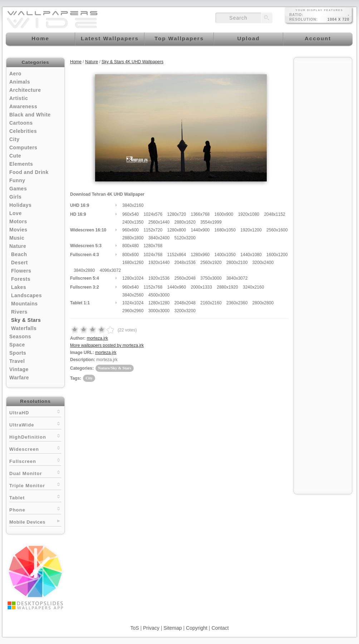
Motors (18, 221)
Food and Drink (29, 172)
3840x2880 (84, 270)
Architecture (25, 90)
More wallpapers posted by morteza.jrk (107, 345)
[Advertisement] (323, 169)
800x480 (131, 246)
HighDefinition (35, 436)
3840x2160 (133, 205)
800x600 (131, 255)
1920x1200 (251, 230)
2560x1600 (277, 230)
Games (18, 189)
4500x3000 (159, 295)
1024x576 (153, 214)
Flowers (21, 271)
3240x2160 (253, 287)
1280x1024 (133, 278)
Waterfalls (24, 328)
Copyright (197, 628)
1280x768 (153, 246)
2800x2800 (263, 303)
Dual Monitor (35, 473)
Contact (220, 628)
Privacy (151, 628)
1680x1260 (133, 263)
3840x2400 (159, 238)
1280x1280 (159, 303)
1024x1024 (133, 303)
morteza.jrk (97, 338)
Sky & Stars (26, 320)
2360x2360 (237, 303)
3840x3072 (237, 278)
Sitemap (173, 628)
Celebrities (23, 131)
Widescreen (35, 448)
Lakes (19, 287)
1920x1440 (159, 263)
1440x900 (200, 230)
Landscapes (26, 295)
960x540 (131, 214)
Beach (19, 254)
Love (16, 213)
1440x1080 (251, 255)
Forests (21, 279)
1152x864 (176, 255)
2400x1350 (133, 222)
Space (17, 345)
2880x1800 (133, 238)
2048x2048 (185, 303)
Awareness (23, 106)
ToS (134, 628)
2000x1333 (201, 287)
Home (76, 62)
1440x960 (176, 287)
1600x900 (224, 214)
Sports (18, 353)
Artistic (19, 98)
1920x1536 (159, 278)
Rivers (19, 312)
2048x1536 (185, 263)
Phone (35, 509)
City (14, 139)
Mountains (24, 304)
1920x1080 (249, 214)
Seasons (20, 336)
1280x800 (176, 230)
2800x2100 (237, 263)
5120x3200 (185, 238)
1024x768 (153, 255)
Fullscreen (35, 461)
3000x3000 (159, 311)
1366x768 (200, 214)
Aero (15, 74)
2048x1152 (274, 214)
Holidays (20, 205)
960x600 (131, 230)
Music (17, 238)
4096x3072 (110, 270)
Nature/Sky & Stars (115, 368)
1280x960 (200, 255)
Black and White (30, 115)
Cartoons (21, 123)
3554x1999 (211, 222)
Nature (18, 246)
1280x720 (176, 214)
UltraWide (35, 424)
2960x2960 (133, 311)
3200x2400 (263, 263)
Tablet (35, 497)
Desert (19, 263)
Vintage (19, 369)
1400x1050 (225, 255)
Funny (17, 180)
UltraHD (35, 412)
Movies (18, 230)
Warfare (19, 378)
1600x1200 (277, 255)
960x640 (131, 287)
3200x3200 (185, 311)
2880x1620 (185, 222)
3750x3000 (211, 278)
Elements (21, 164)
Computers (23, 148)
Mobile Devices (27, 522)
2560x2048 (185, 278)
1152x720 (153, 230)
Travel (17, 361)
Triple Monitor (35, 485)
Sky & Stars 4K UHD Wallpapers (132, 62)
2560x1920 (211, 263)
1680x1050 (225, 230)
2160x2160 (211, 303)
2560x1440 (159, 222)
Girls (15, 197)
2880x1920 (227, 287)
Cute (15, 156)
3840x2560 (133, 295)
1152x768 (153, 287)
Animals (20, 82)
